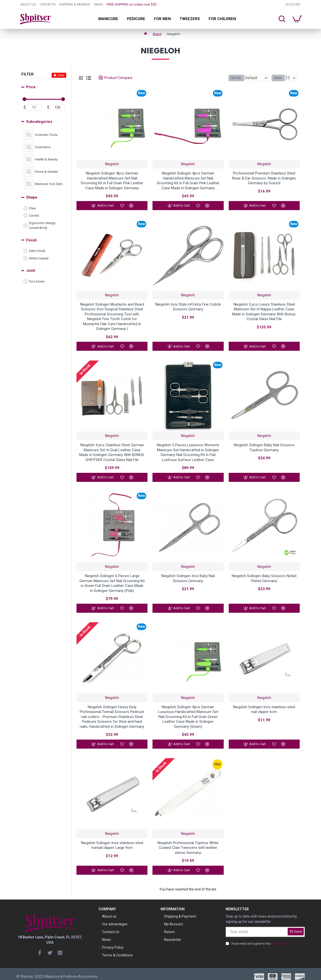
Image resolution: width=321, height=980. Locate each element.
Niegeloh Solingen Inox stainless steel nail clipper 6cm (264, 706)
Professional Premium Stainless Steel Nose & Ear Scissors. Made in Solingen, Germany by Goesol (264, 178)
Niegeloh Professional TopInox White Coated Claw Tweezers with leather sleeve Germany (188, 843)
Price (31, 87)
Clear (61, 75)
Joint (31, 271)
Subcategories (39, 122)
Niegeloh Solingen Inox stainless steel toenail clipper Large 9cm (112, 841)
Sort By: (232, 78)
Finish (31, 240)
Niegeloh (112, 164)
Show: (280, 78)
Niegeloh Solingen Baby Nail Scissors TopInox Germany (264, 446)
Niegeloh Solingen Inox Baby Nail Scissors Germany (188, 576)
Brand (157, 34)
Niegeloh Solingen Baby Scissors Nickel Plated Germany (264, 576)
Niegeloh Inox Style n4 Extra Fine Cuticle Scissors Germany (188, 306)
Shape (32, 197)
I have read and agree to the (259, 938)
